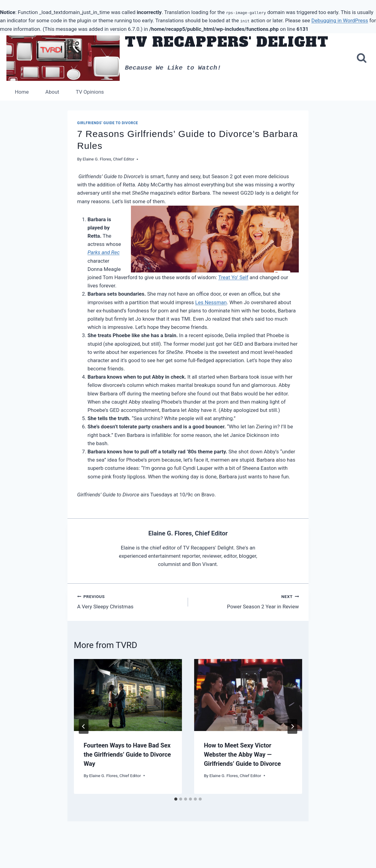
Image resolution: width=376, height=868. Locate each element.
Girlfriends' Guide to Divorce (108, 123)
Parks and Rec (104, 252)
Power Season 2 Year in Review (246, 601)
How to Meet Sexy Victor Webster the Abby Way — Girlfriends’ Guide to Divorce (242, 755)
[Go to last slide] (84, 726)
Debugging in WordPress (340, 20)
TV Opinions (90, 92)
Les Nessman (211, 302)
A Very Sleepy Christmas (130, 601)
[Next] (292, 726)
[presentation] (128, 695)
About (52, 92)
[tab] (176, 799)
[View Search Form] (362, 58)
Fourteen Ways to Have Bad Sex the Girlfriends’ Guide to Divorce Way (127, 755)
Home (22, 92)
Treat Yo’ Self (233, 277)
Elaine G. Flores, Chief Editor (109, 159)
